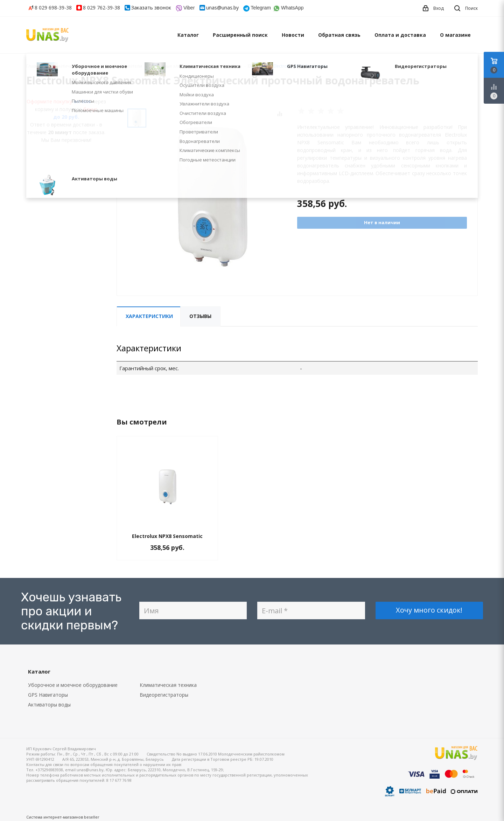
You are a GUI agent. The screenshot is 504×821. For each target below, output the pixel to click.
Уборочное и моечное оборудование (73, 685)
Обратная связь (339, 35)
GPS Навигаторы (48, 695)
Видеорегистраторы (164, 695)
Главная (35, 66)
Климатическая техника (168, 685)
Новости (293, 35)
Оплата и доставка (400, 35)
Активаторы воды (49, 705)
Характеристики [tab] (149, 316)
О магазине (455, 35)
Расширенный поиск (240, 35)
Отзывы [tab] (200, 316)
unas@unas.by (222, 8)
